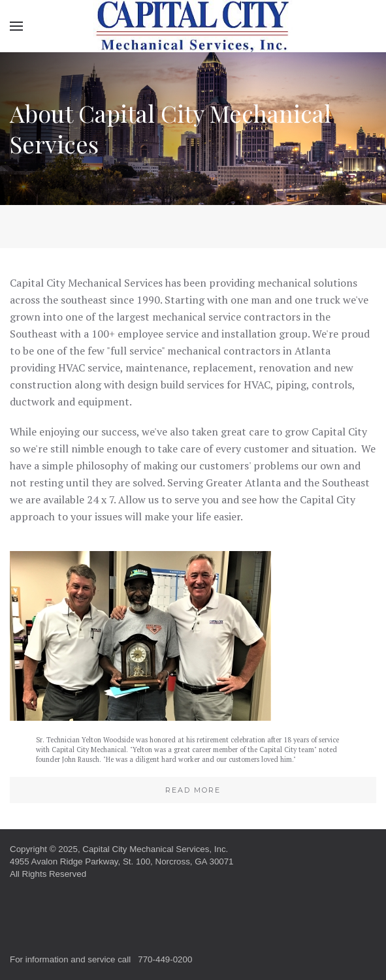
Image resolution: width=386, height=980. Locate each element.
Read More (193, 790)
